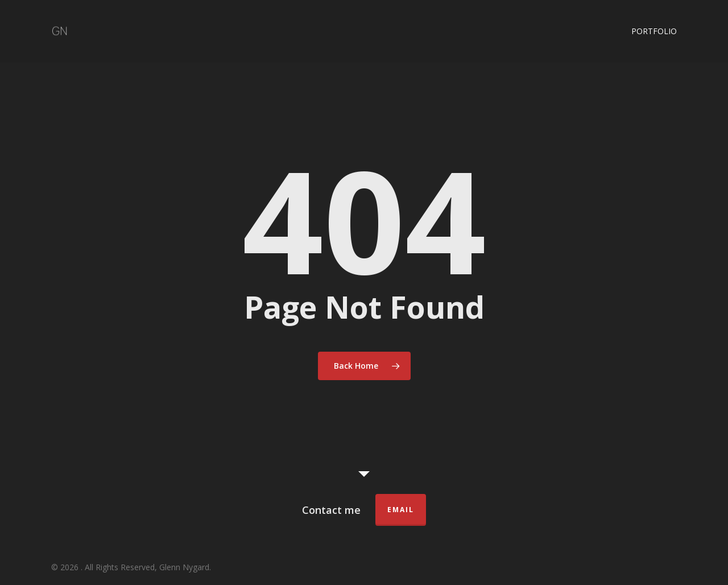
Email (401, 510)
